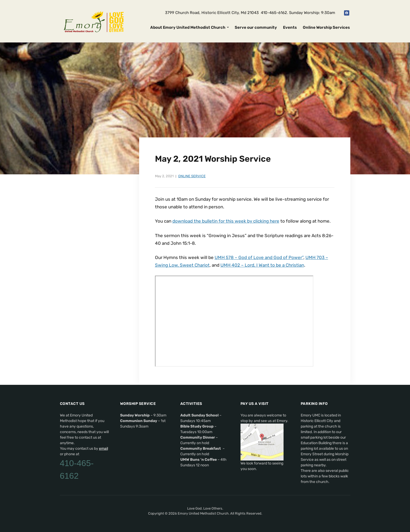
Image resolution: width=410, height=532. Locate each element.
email (103, 449)
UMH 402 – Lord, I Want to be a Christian (262, 265)
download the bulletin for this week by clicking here (226, 221)
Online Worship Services (326, 27)
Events (290, 27)
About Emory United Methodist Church (188, 27)
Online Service (192, 176)
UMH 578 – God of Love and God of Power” (259, 257)
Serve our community (256, 27)
